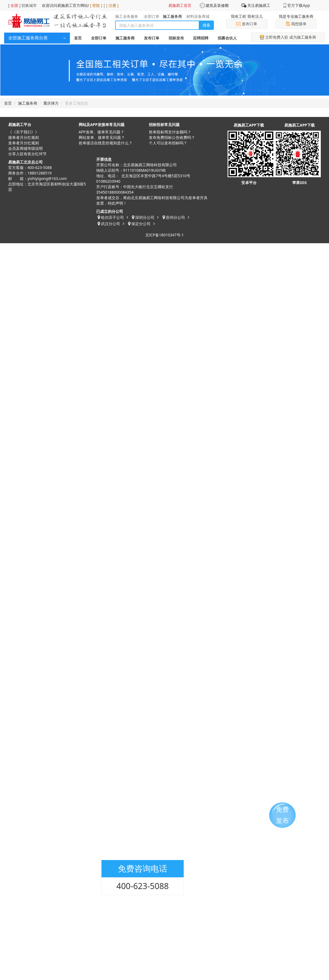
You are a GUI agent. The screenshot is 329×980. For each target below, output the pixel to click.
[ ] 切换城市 (22, 5)
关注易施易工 (259, 5)
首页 (78, 38)
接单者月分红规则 (24, 137)
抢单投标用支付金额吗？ (170, 132)
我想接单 (296, 24)
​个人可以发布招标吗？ (168, 143)
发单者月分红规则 (24, 143)
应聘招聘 (201, 38)
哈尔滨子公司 (112, 217)
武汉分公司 (110, 224)
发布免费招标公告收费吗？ (172, 137)
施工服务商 (125, 38)
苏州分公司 (175, 217)
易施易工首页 (180, 5)
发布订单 (247, 24)
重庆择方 (51, 103)
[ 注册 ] (113, 5)
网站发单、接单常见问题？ (102, 137)
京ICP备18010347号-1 (165, 235)
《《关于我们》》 (24, 132)
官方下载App (299, 5)
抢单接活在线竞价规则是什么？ (106, 143)
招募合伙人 (227, 38)
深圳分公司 (145, 217)
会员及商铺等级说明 (25, 148)
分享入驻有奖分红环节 (27, 154)
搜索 (206, 25)
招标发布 (176, 38)
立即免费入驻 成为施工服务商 (288, 37)
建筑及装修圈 (217, 5)
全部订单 (99, 38)
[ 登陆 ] (96, 5)
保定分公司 (141, 224)
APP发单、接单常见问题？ (101, 132)
